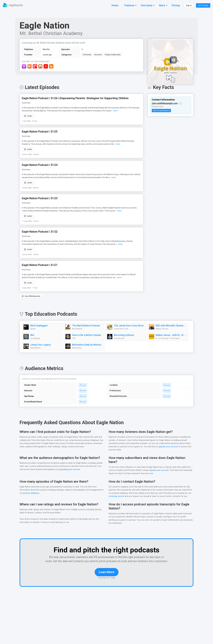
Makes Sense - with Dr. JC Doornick (171, 335)
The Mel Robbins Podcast (86, 326)
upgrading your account (83, 470)
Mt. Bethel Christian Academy (51, 33)
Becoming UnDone (124, 335)
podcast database (33, 493)
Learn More (107, 576)
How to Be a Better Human (87, 335)
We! (32, 335)
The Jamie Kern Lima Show (129, 326)
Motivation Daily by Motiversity (87, 345)
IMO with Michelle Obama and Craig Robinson (171, 326)
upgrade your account (168, 447)
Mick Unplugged (39, 326)
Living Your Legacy (40, 345)
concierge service (117, 496)
